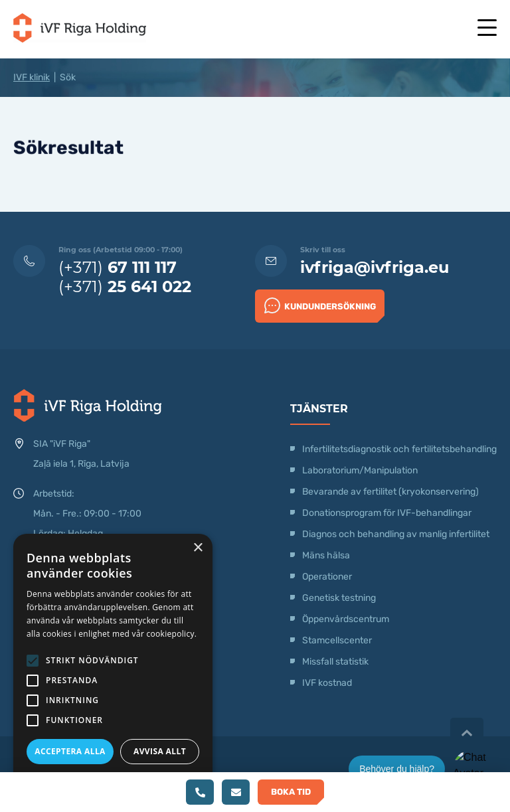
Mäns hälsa (326, 555)
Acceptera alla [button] (70, 751)
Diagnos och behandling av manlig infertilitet (396, 534)
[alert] (113, 666)
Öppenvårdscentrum (346, 619)
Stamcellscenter (337, 640)
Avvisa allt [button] (160, 751)
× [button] (198, 548)
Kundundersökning (320, 305)
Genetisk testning (339, 598)
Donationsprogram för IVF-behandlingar (387, 513)
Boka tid (291, 792)
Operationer (328, 577)
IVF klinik (32, 77)
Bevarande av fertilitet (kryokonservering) (390, 492)
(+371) (118, 267)
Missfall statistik (335, 662)
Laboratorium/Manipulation (360, 470)
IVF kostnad (327, 683)
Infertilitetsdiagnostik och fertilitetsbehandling (399, 449)
